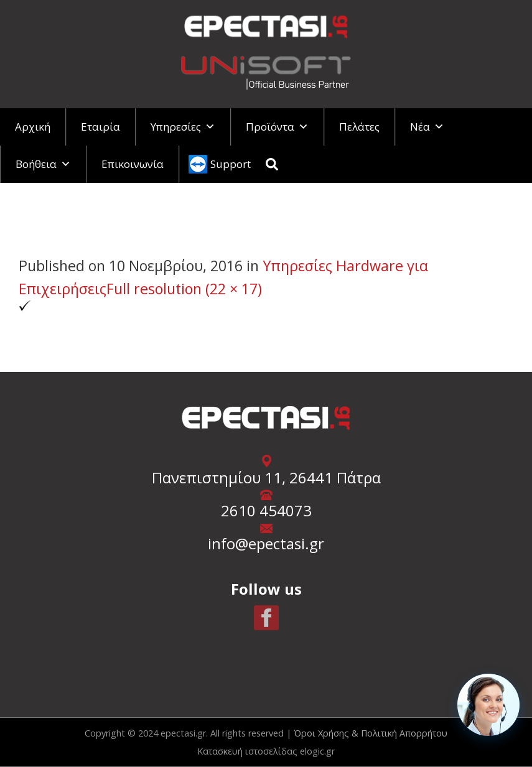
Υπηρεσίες (183, 127)
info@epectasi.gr (266, 543)
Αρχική (33, 127)
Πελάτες (359, 127)
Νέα (427, 127)
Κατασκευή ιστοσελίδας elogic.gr (266, 751)
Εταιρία (100, 127)
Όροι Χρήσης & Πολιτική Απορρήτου (371, 733)
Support (231, 164)
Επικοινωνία (133, 164)
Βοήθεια (43, 164)
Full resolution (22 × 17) (184, 289)
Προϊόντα (277, 127)
